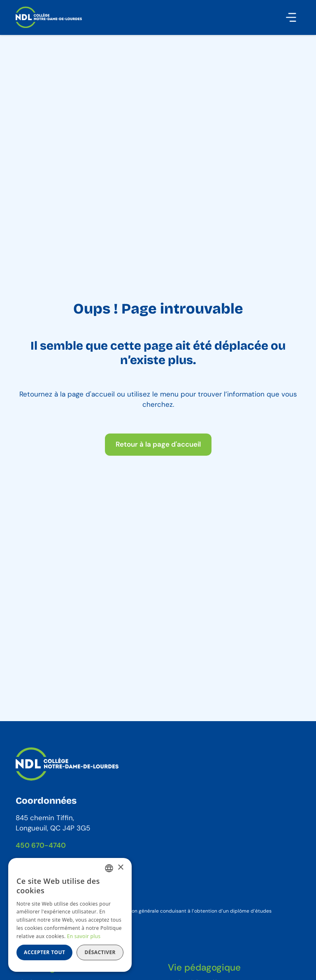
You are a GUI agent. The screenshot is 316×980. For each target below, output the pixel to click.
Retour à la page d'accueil (158, 444)
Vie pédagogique (204, 968)
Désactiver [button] (100, 952)
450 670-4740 (41, 845)
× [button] (120, 868)
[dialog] (70, 915)
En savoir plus (84, 936)
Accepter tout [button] (44, 952)
